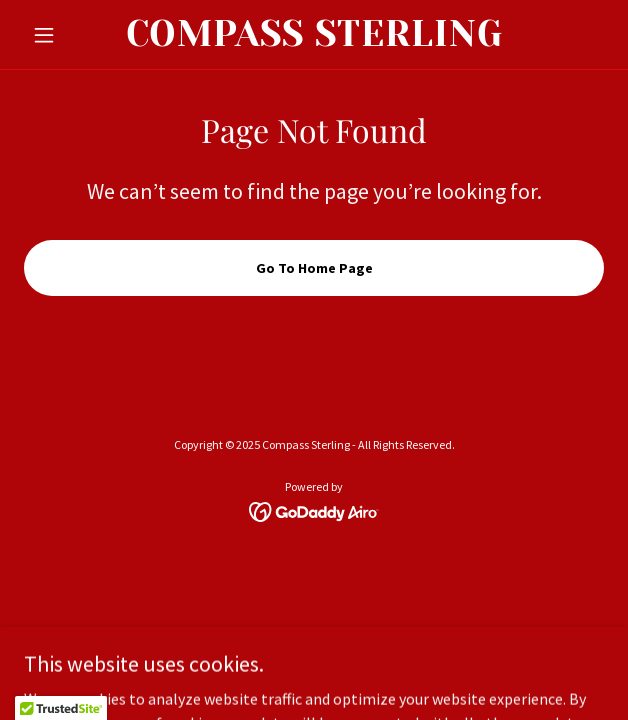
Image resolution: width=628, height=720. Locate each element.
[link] (314, 34)
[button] (67, 35)
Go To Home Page (314, 268)
